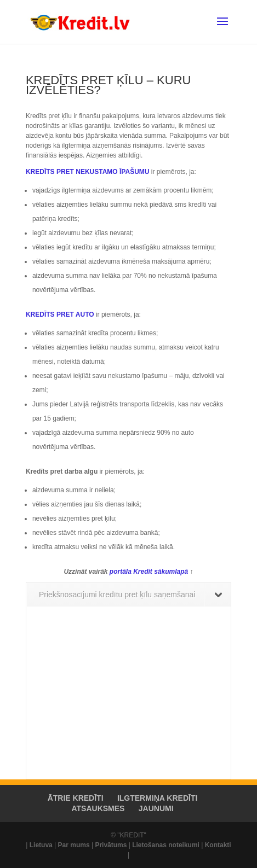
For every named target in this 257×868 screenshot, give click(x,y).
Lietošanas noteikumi (166, 845)
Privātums (111, 845)
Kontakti (218, 845)
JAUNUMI (156, 808)
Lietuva (41, 845)
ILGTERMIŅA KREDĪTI (157, 798)
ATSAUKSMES (98, 808)
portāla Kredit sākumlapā (150, 572)
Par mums (74, 845)
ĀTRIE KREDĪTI (76, 798)
